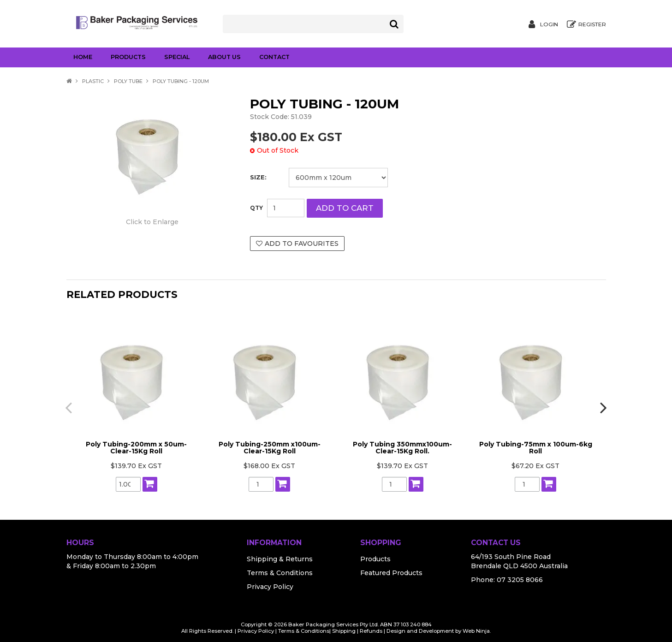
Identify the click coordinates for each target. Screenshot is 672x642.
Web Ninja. (477, 630)
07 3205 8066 (520, 578)
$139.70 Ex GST (136, 464)
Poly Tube (128, 81)
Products (128, 57)
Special (177, 57)
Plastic (93, 81)
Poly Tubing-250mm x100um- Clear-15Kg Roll (270, 446)
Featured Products (391, 571)
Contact (274, 57)
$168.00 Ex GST (269, 464)
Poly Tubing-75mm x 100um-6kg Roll (536, 446)
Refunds (371, 630)
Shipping (344, 630)
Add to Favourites (302, 244)
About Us (224, 57)
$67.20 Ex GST (535, 464)
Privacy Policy (270, 585)
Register (592, 24)
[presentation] (66, 406)
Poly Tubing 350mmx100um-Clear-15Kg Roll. (402, 446)
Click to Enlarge (152, 221)
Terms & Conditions (280, 571)
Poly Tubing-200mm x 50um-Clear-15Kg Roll (136, 446)
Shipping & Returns (280, 558)
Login (549, 24)
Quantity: (256, 208)
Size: (258, 177)
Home (83, 57)
